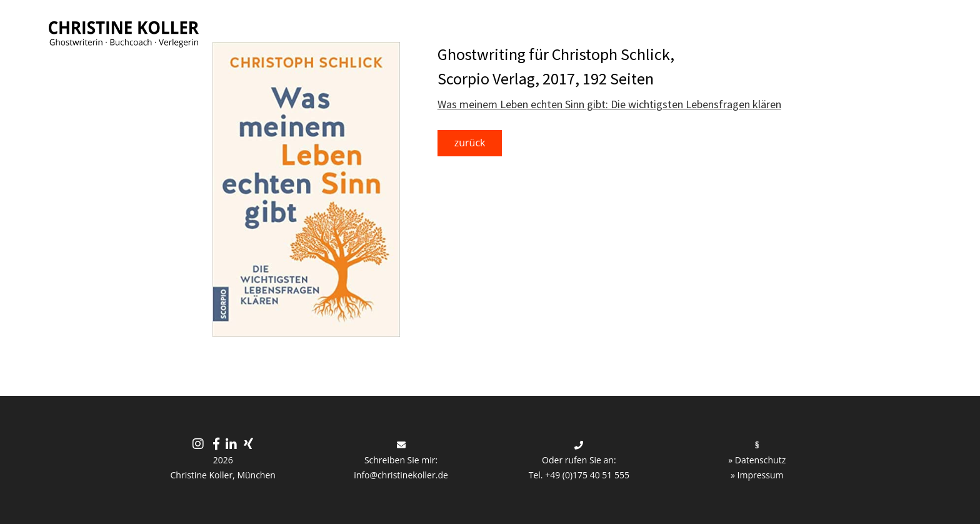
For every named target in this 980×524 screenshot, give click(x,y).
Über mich (810, 31)
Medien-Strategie (512, 31)
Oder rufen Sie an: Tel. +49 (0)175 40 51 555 (579, 461)
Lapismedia (623, 31)
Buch (417, 31)
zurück (470, 143)
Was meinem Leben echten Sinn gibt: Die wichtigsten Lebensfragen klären (609, 104)
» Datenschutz (757, 460)
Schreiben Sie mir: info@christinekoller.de (401, 461)
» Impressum (757, 475)
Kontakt (907, 31)
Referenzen (717, 31)
